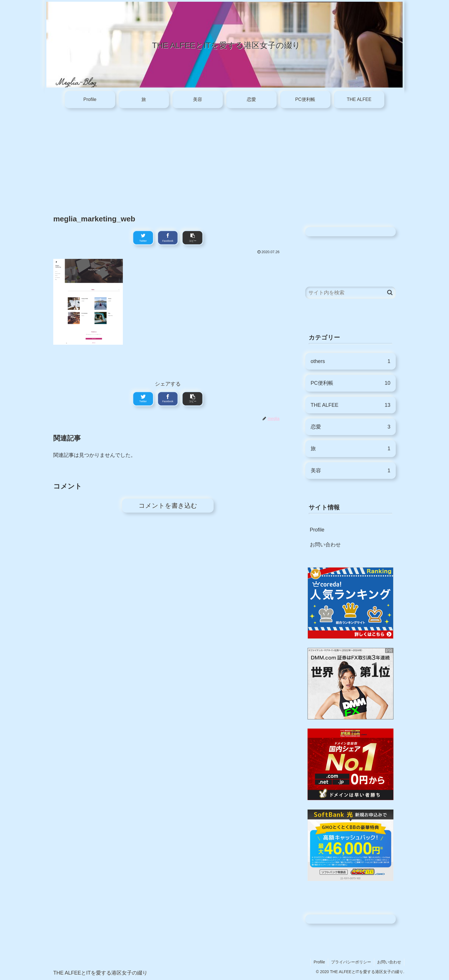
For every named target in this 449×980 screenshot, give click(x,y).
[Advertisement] (224, 157)
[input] (350, 293)
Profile (317, 530)
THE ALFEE (350, 405)
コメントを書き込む (168, 506)
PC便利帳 (350, 383)
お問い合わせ (325, 545)
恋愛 (350, 427)
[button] (390, 292)
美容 (350, 471)
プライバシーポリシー (351, 962)
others (350, 361)
